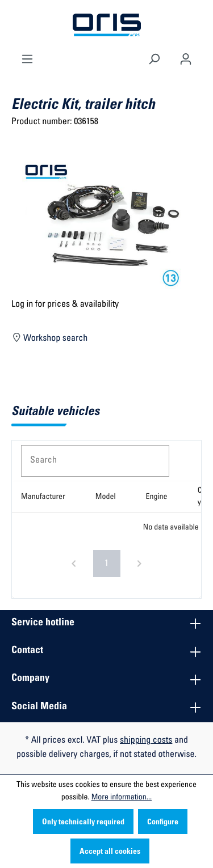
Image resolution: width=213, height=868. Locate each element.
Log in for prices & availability (65, 305)
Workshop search (50, 336)
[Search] (154, 58)
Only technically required (83, 823)
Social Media (39, 707)
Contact (27, 651)
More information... (122, 798)
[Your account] (186, 58)
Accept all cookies (110, 852)
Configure (163, 823)
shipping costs (146, 741)
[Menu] (27, 58)
